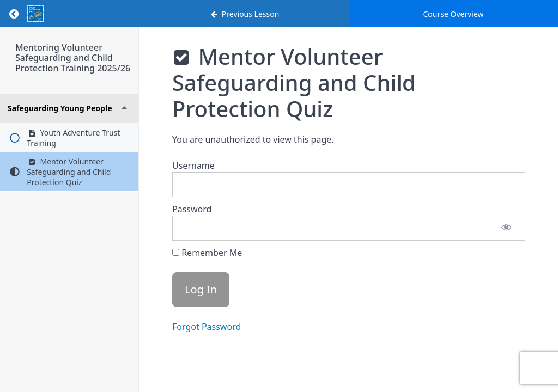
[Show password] (506, 228)
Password (192, 209)
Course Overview (453, 14)
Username (193, 166)
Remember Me (207, 253)
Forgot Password (207, 327)
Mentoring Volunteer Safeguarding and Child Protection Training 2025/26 (73, 58)
